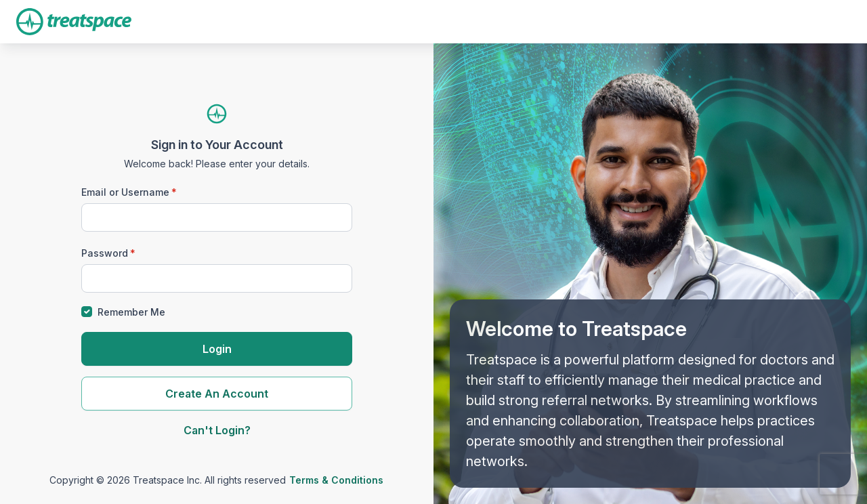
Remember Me (131, 312)
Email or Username (125, 192)
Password (105, 253)
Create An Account (217, 394)
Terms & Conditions (336, 480)
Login (217, 349)
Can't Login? (217, 430)
